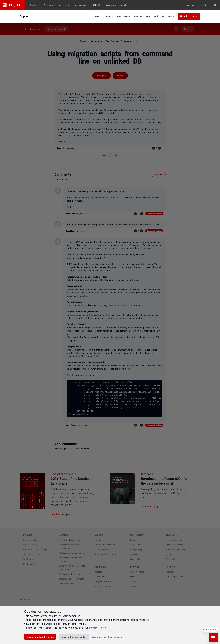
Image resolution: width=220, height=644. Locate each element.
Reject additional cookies (74, 637)
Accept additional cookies (40, 637)
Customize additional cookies (107, 637)
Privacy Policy (98, 628)
